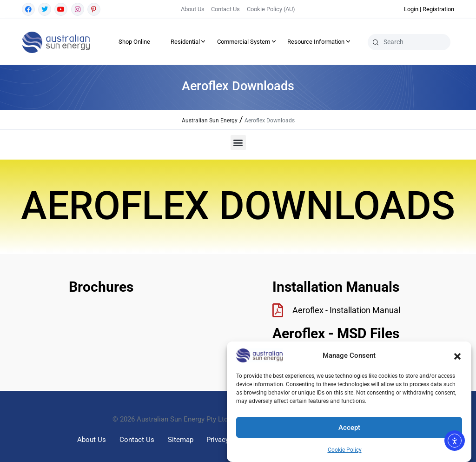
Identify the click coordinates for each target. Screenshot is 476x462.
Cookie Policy (345, 450)
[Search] (376, 42)
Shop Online (134, 42)
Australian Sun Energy (210, 121)
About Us (193, 9)
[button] (457, 355)
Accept (349, 428)
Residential (185, 42)
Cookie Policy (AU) (271, 9)
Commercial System (244, 42)
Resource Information (316, 42)
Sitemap (181, 440)
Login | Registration (429, 9)
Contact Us (225, 9)
